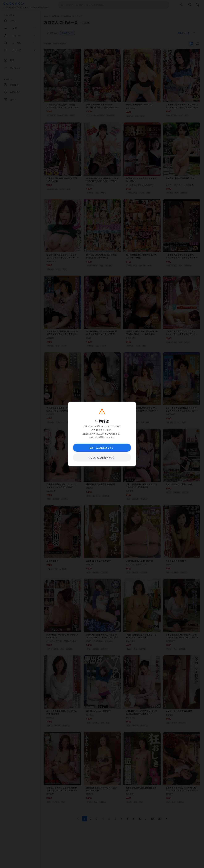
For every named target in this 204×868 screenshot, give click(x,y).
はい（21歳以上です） (102, 448)
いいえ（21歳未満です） (102, 457)
